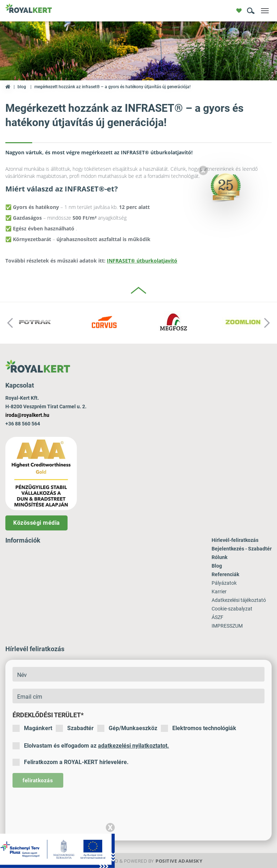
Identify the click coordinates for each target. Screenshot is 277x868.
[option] (35, 323)
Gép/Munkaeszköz (127, 728)
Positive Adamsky (179, 861)
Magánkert (32, 728)
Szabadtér (75, 728)
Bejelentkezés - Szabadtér (242, 549)
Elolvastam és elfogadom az (91, 746)
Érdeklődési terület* (48, 715)
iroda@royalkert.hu (27, 415)
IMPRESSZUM (227, 626)
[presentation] (67, 809)
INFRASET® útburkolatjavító (142, 261)
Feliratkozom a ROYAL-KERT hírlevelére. (71, 762)
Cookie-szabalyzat (232, 609)
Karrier (219, 592)
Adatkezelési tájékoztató (239, 600)
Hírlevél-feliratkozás (235, 540)
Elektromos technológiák (199, 728)
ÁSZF (217, 617)
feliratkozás (38, 780)
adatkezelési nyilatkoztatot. (133, 746)
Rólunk (219, 557)
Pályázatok (224, 583)
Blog (22, 87)
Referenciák (225, 574)
